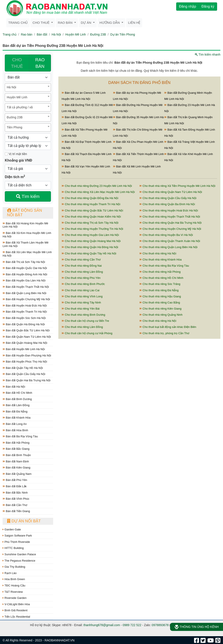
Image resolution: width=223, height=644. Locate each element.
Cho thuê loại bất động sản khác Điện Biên (168, 327)
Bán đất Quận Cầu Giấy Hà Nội (24, 374)
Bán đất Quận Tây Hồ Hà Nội (23, 368)
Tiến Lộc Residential (16, 617)
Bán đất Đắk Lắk (15, 486)
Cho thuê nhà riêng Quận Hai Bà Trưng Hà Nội (171, 223)
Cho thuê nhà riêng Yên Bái (81, 309)
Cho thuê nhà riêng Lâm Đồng (82, 272)
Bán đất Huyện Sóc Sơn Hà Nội (24, 318)
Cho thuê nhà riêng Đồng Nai (82, 266)
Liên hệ (134, 23)
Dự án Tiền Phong (123, 34)
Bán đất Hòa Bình (15, 430)
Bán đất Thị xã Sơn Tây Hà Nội (24, 262)
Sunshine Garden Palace (19, 554)
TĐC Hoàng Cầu (14, 585)
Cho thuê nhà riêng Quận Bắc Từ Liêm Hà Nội (92, 210)
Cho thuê (41, 23)
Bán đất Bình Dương (17, 399)
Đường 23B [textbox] (15, 117)
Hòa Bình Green (14, 579)
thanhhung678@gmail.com (102, 625)
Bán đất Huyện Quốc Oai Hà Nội (25, 268)
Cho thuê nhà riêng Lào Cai (81, 290)
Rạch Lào (10, 573)
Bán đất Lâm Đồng (16, 405)
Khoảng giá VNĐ (18, 160)
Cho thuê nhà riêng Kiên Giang (160, 309)
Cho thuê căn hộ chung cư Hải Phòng (87, 333)
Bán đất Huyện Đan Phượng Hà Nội (27, 355)
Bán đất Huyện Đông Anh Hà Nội (25, 274)
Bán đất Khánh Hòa (17, 418)
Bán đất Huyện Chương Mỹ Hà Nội (26, 299)
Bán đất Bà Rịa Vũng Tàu (20, 436)
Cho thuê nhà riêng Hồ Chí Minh (161, 278)
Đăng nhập (188, 6)
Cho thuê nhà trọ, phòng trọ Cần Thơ (164, 333)
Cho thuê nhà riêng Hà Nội (158, 253)
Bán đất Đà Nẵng (15, 411)
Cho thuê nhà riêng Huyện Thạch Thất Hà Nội (170, 217)
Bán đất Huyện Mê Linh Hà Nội (24, 349)
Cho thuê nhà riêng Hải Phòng (160, 272)
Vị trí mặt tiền (16, 154)
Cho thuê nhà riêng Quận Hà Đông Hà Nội (90, 247)
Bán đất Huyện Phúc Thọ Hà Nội (25, 362)
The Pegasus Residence (19, 561)
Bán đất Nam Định (16, 461)
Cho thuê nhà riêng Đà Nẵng (159, 290)
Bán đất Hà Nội (14, 387)
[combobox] (28, 87)
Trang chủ (18, 23)
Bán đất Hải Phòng (16, 443)
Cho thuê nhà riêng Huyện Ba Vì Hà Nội (166, 235)
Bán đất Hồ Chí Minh (17, 393)
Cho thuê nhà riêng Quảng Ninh (161, 315)
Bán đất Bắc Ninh (15, 493)
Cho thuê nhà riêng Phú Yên (81, 278)
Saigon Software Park (17, 536)
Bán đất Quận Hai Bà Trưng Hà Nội (27, 380)
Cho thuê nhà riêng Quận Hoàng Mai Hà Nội (91, 241)
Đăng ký (208, 6)
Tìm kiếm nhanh (208, 55)
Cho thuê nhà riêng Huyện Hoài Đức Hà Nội (169, 210)
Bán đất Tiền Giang (16, 511)
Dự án (86, 23)
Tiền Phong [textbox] (14, 127)
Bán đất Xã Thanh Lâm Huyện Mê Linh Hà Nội (25, 244)
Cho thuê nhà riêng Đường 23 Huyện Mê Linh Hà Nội (97, 186)
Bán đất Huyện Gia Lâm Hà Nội (24, 280)
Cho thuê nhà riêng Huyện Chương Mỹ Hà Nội (170, 229)
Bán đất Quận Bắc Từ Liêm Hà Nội (26, 330)
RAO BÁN (40, 63)
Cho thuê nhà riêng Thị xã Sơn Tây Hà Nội (90, 223)
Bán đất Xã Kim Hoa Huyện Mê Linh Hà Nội (27, 235)
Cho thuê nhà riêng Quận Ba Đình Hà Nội (167, 204)
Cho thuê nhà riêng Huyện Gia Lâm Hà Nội (90, 235)
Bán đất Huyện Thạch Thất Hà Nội (26, 287)
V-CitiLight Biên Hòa (16, 604)
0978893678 (160, 625)
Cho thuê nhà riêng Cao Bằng (160, 302)
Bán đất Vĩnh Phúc (16, 499)
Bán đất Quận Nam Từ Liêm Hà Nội (27, 337)
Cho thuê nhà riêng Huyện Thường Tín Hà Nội (92, 229)
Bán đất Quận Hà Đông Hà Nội (24, 324)
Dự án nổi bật (24, 521)
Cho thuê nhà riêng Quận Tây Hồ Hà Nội (89, 253)
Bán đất (42, 34)
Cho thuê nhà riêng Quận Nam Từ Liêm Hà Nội (171, 192)
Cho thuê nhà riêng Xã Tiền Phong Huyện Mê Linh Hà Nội (177, 186)
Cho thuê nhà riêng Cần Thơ (81, 260)
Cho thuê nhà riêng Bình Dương (83, 315)
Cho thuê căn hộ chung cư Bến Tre (85, 321)
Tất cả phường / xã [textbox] (20, 107)
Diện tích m (15, 177)
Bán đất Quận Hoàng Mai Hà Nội (25, 343)
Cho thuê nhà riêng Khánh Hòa (160, 260)
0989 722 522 (132, 625)
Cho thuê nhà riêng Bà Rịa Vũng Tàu (164, 266)
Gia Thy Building (14, 567)
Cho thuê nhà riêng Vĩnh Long (82, 296)
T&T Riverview (13, 592)
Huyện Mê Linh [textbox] (17, 97)
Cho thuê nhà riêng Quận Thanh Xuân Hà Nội (170, 241)
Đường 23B (98, 34)
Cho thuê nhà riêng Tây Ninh (81, 302)
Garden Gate (12, 529)
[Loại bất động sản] (28, 77)
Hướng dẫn (110, 23)
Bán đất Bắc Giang (16, 449)
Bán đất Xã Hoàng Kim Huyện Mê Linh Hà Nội (25, 225)
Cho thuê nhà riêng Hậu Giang (160, 296)
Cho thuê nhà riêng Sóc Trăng (160, 284)
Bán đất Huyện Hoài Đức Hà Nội (25, 306)
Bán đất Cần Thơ (15, 505)
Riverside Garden (15, 598)
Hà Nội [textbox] (11, 87)
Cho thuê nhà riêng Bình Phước (83, 284)
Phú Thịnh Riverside (16, 542)
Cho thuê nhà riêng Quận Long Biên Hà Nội (168, 247)
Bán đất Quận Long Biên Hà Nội (24, 293)
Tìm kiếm (28, 196)
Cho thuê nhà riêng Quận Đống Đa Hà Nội (90, 198)
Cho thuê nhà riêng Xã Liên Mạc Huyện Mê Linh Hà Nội (98, 192)
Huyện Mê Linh (76, 34)
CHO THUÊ (17, 63)
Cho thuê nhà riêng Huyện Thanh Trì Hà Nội (91, 204)
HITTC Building (13, 548)
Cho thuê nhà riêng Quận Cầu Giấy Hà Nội (168, 198)
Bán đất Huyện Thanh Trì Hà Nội (25, 312)
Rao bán (66, 23)
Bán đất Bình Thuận (17, 455)
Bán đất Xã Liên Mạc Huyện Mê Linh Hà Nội (27, 254)
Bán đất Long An (15, 424)
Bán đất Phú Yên (15, 480)
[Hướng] (28, 138)
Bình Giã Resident (15, 610)
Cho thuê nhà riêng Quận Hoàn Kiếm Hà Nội (91, 217)
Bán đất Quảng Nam (17, 474)
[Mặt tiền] (6, 154)
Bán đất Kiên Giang (16, 468)
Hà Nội (56, 34)
